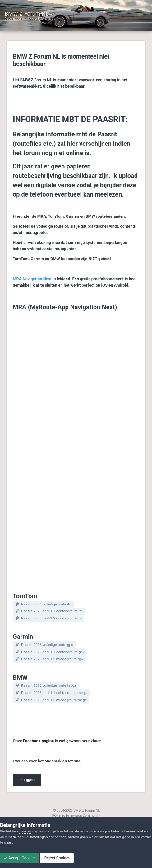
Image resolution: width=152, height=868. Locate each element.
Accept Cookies (20, 858)
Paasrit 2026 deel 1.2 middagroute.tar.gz (54, 700)
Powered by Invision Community (76, 816)
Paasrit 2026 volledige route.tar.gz (49, 685)
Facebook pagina (38, 741)
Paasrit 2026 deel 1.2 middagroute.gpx (52, 659)
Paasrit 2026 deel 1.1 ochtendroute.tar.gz (54, 693)
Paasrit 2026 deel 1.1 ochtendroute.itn (52, 611)
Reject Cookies (57, 858)
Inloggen (27, 780)
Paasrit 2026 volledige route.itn (46, 604)
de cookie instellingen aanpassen (39, 837)
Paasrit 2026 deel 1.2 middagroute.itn (51, 618)
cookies (25, 831)
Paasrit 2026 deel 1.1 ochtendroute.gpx (53, 652)
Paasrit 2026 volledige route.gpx (47, 645)
